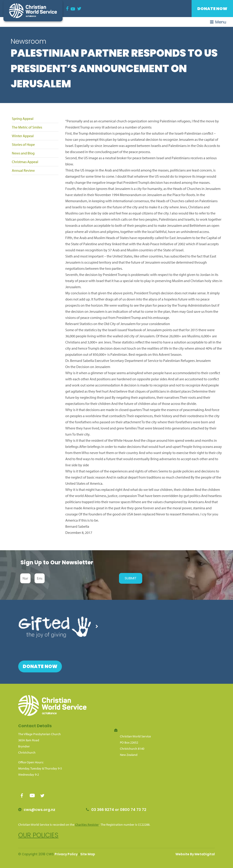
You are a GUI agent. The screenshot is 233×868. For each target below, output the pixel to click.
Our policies (38, 835)
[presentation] (81, 578)
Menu (218, 22)
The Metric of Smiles (27, 127)
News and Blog (23, 153)
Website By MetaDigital (195, 854)
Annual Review (23, 170)
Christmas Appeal (25, 162)
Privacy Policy (66, 854)
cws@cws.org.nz (39, 810)
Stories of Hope (23, 144)
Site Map (88, 854)
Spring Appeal (23, 119)
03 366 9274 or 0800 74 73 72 (119, 810)
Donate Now (212, 9)
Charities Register (87, 825)
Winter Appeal (23, 136)
